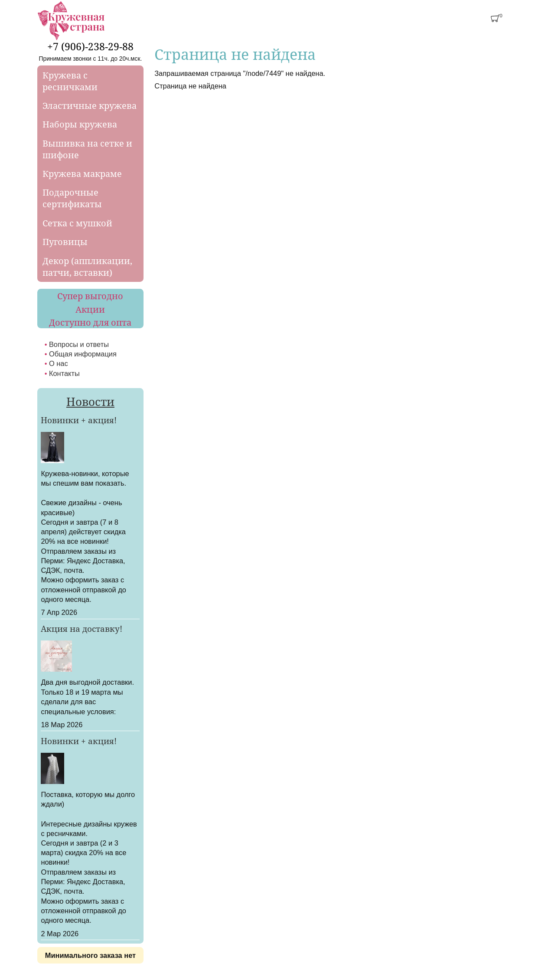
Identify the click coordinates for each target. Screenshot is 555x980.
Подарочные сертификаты (72, 198)
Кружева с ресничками (70, 81)
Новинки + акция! (79, 420)
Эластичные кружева (90, 106)
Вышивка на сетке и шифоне (87, 149)
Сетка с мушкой (77, 223)
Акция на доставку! (82, 629)
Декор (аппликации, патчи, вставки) (87, 267)
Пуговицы (65, 242)
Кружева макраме (82, 174)
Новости (90, 402)
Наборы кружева (80, 124)
